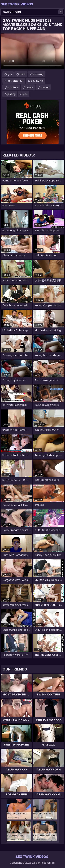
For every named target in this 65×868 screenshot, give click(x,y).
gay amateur (15, 81)
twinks (29, 87)
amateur (13, 87)
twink (23, 74)
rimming (38, 74)
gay (10, 74)
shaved (45, 87)
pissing (12, 94)
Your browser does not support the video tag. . (32, 51)
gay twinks (37, 81)
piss (25, 94)
